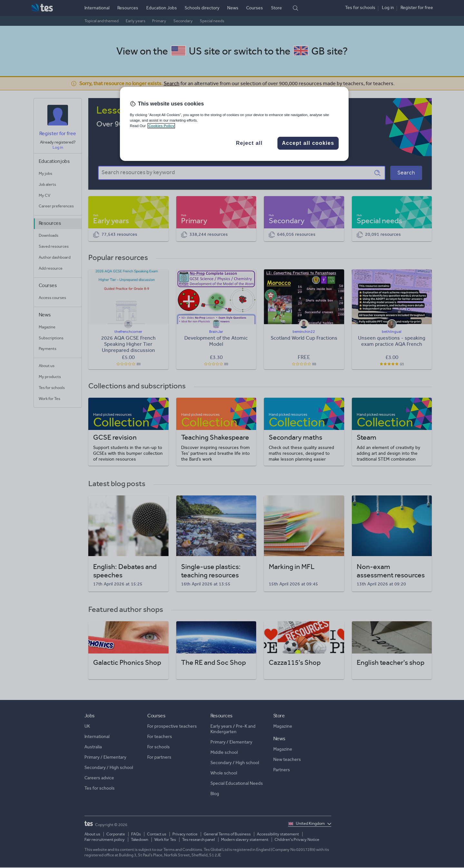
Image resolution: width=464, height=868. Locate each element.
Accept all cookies (308, 143)
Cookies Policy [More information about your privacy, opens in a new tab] (161, 126)
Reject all (249, 143)
